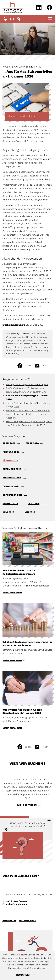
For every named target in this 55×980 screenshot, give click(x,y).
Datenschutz (28, 921)
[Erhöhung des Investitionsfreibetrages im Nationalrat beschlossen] (28, 634)
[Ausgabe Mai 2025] (34, 512)
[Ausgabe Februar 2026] (15, 452)
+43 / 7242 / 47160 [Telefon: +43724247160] (16, 901)
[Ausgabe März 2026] (37, 443)
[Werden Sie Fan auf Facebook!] (49, 7)
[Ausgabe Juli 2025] (38, 504)
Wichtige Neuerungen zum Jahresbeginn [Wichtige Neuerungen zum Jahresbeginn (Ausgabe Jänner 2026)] (27, 385)
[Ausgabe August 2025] (14, 504)
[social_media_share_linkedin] (44, 366)
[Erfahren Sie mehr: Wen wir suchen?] (27, 805)
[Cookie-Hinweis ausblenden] (27, 975)
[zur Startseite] (13, 7)
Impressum (9, 921)
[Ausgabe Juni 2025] (13, 512)
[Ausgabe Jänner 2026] (15, 460)
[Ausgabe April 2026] (13, 443)
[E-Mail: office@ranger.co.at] (12, 19)
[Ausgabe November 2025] (16, 478)
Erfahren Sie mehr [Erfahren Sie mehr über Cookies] (38, 968)
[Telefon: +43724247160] (6, 19)
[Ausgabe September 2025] (17, 495)
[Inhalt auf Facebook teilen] (26, 366)
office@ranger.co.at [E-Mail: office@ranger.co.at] (17, 904)
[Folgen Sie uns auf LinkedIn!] (40, 7)
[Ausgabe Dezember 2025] (16, 469)
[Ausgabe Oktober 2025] (15, 486)
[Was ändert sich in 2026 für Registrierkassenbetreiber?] (28, 564)
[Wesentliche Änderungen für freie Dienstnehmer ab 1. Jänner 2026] (28, 701)
